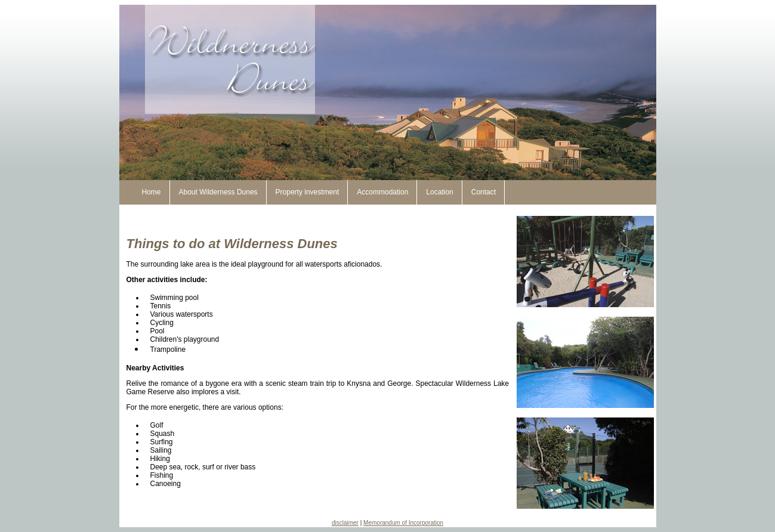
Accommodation (382, 192)
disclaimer (345, 523)
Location (439, 192)
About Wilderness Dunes (218, 192)
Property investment (308, 192)
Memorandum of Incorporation (403, 523)
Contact (484, 192)
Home (152, 192)
